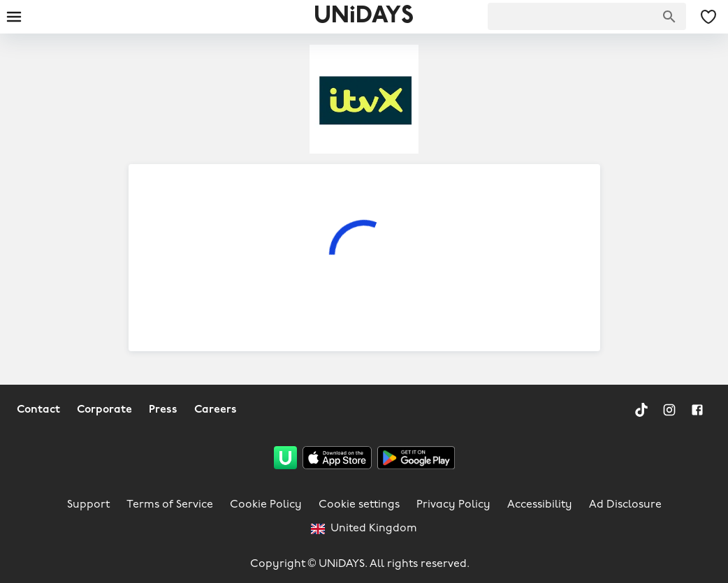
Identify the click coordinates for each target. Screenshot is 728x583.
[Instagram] (669, 410)
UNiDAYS (364, 16)
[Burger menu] (14, 17)
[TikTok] (641, 410)
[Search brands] (669, 17)
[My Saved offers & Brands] (708, 17)
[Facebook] (697, 410)
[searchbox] (587, 16)
